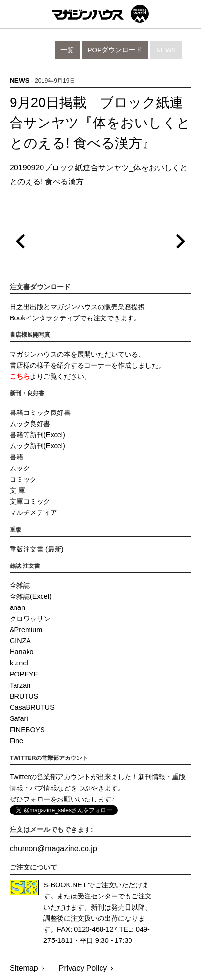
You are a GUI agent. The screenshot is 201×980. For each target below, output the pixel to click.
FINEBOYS (27, 730)
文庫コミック (30, 501)
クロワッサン (30, 619)
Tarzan (20, 685)
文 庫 (17, 490)
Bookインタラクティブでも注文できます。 (75, 318)
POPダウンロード (115, 50)
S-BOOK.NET (65, 885)
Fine (16, 741)
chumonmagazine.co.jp (53, 849)
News (166, 50)
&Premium (26, 630)
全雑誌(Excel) (31, 596)
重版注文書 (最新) (37, 549)
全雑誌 (20, 585)
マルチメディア (33, 512)
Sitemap (24, 968)
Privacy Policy (83, 968)
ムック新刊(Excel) (37, 446)
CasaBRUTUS (32, 707)
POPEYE (24, 674)
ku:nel (19, 663)
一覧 (67, 50)
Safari (19, 718)
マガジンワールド (100, 14)
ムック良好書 (30, 424)
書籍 (16, 457)
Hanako (22, 652)
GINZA (20, 641)
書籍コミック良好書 (40, 413)
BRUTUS (24, 696)
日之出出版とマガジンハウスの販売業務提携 (77, 307)
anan (17, 607)
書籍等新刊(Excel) (37, 435)
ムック (20, 468)
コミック (23, 479)
